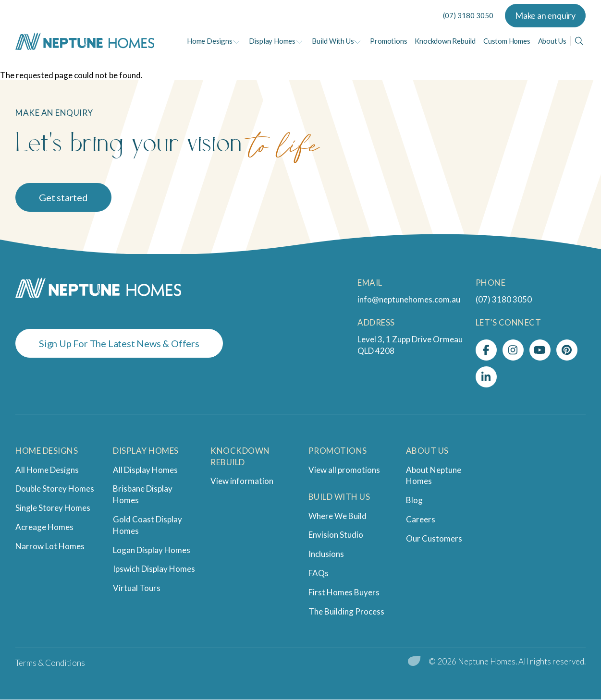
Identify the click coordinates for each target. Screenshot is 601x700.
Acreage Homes (44, 527)
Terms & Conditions (50, 663)
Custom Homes (507, 41)
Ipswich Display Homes (154, 569)
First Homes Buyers (344, 592)
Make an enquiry (545, 15)
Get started (63, 197)
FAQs (319, 573)
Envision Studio (336, 535)
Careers (421, 519)
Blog (414, 500)
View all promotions (344, 470)
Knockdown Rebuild (445, 41)
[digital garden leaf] (414, 662)
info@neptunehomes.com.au (409, 299)
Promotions (388, 41)
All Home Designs (47, 470)
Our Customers (434, 538)
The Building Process (346, 611)
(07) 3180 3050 (468, 15)
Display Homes (272, 41)
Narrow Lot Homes (50, 546)
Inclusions (326, 554)
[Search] (579, 41)
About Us (552, 41)
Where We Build (337, 516)
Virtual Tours (137, 588)
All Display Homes (145, 470)
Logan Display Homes (152, 550)
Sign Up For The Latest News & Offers (119, 343)
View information (242, 481)
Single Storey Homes (53, 508)
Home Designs (210, 41)
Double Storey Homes (55, 489)
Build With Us (333, 41)
